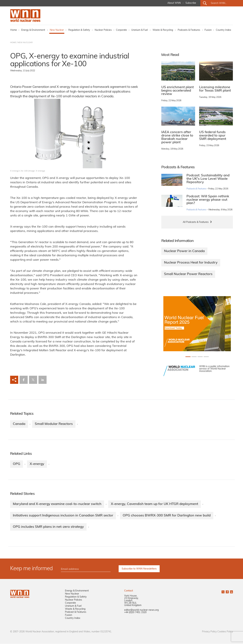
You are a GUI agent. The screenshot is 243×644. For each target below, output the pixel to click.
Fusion (208, 30)
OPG (17, 464)
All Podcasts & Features (196, 222)
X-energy (37, 464)
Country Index (223, 30)
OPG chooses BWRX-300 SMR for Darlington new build (167, 516)
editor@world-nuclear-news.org (141, 610)
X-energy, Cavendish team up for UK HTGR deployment (154, 504)
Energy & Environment (33, 30)
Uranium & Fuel (140, 30)
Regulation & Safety (79, 30)
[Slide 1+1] (194, 357)
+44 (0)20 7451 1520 (135, 613)
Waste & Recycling (163, 30)
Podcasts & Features (189, 30)
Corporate (121, 30)
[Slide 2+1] (200, 357)
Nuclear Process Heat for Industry (191, 263)
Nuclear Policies (103, 30)
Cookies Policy (225, 632)
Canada (19, 424)
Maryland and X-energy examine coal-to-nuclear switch (57, 504)
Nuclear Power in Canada (184, 251)
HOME (13, 43)
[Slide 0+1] (188, 357)
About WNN (174, 3)
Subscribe (191, 3)
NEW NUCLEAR (25, 43)
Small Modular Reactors (54, 424)
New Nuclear (57, 30)
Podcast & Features (76, 612)
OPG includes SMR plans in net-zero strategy (48, 527)
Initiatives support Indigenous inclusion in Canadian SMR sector (63, 516)
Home (14, 30)
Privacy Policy (209, 632)
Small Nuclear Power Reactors (188, 274)
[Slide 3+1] (206, 357)
